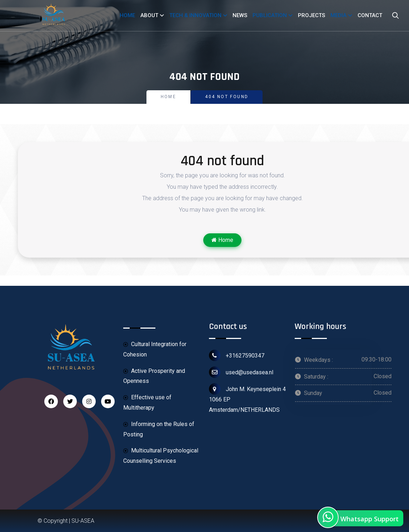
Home (169, 97)
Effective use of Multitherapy (147, 402)
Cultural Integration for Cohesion (155, 349)
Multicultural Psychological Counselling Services (161, 455)
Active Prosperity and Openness (154, 376)
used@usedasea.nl (241, 372)
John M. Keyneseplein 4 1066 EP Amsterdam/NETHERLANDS (247, 398)
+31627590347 (237, 355)
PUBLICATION (270, 15)
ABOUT (149, 15)
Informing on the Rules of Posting (159, 429)
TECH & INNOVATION (195, 15)
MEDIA (338, 15)
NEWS (240, 15)
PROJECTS (311, 15)
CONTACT (370, 15)
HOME (127, 15)
